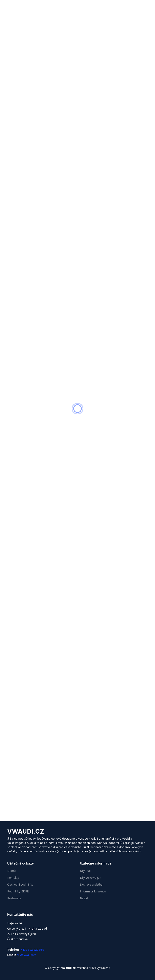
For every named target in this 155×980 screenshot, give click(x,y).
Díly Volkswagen (91, 878)
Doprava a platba (91, 885)
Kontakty (13, 878)
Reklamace (14, 898)
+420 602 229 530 (32, 950)
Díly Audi (86, 871)
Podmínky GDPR (18, 891)
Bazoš (84, 898)
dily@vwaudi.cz (26, 955)
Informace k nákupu (93, 891)
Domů (12, 871)
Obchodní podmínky (20, 885)
